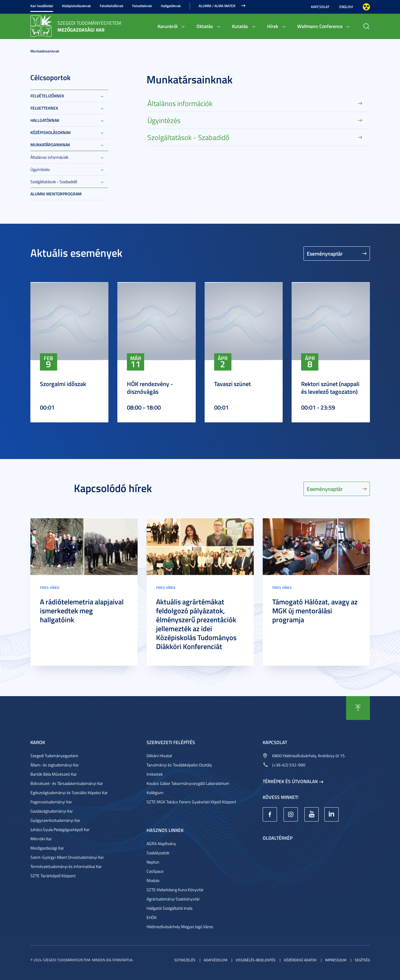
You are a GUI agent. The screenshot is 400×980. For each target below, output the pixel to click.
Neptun (153, 862)
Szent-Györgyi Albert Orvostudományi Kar (67, 857)
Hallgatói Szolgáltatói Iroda (169, 908)
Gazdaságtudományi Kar (52, 811)
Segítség (362, 960)
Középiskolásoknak (76, 6)
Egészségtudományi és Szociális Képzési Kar (69, 792)
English (346, 7)
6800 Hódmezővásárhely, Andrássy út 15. (309, 756)
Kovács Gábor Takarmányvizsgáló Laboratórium (188, 783)
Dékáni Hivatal (159, 756)
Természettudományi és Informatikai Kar (66, 866)
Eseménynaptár (325, 253)
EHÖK (152, 917)
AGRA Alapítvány (161, 843)
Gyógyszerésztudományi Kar (55, 820)
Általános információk (49, 157)
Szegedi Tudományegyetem (54, 756)
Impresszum (336, 960)
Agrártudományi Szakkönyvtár (173, 899)
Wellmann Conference (320, 26)
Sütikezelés (185, 960)
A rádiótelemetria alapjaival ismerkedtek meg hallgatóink (82, 611)
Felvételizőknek (112, 6)
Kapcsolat (320, 7)
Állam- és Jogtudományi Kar (55, 765)
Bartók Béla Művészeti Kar (54, 774)
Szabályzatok (158, 853)
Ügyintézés (40, 169)
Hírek (273, 26)
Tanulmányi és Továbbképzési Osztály (179, 765)
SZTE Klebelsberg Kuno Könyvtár (175, 890)
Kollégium (155, 792)
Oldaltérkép (278, 838)
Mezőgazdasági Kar (47, 848)
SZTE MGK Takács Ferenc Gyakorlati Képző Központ (191, 802)
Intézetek (155, 774)
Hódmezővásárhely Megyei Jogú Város (180, 927)
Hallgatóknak (171, 6)
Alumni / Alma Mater (217, 6)
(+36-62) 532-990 (289, 765)
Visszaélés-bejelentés (256, 960)
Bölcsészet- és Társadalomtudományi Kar (67, 783)
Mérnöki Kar (41, 839)
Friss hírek (50, 588)
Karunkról (168, 26)
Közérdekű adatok (300, 960)
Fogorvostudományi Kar (51, 802)
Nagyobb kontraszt (366, 7)
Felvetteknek (142, 6)
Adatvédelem (215, 960)
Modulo (153, 880)
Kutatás (240, 26)
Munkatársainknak (45, 51)
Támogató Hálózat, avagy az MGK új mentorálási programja (315, 611)
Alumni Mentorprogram (56, 194)
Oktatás (205, 26)
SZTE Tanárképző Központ (53, 876)
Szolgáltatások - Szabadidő (54, 182)
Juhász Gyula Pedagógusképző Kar (60, 829)
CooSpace (155, 871)
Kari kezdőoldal (42, 6)
